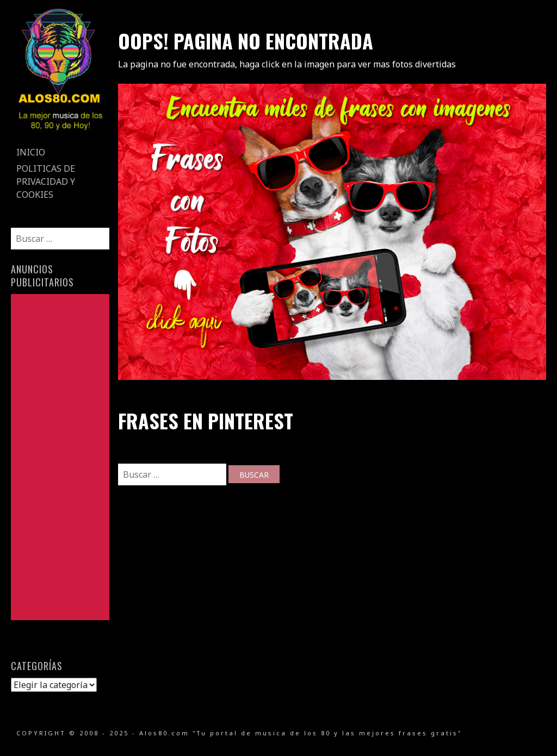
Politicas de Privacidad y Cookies (46, 182)
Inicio (31, 152)
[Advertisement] (60, 457)
